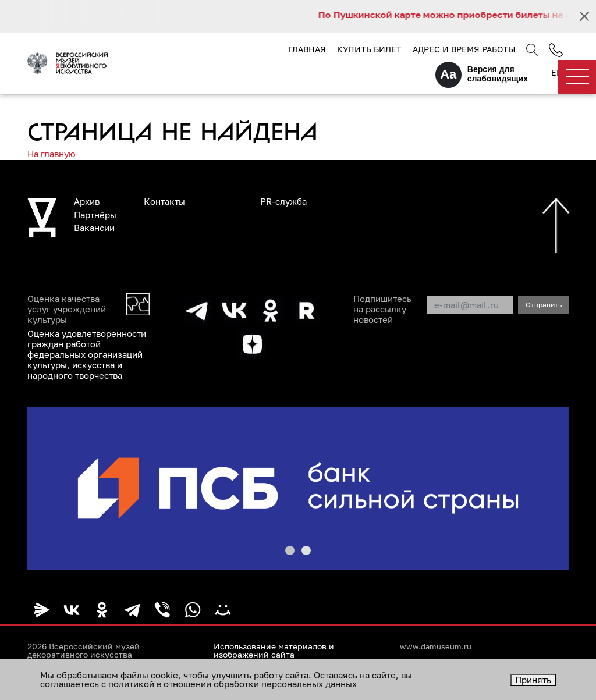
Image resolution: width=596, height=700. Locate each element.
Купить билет (369, 49)
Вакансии (94, 228)
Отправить (544, 305)
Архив (87, 201)
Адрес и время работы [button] (464, 49)
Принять (533, 680)
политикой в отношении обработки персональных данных (233, 684)
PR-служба (283, 201)
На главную (52, 154)
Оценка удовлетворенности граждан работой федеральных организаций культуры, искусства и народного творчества (87, 354)
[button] (290, 550)
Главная (307, 49)
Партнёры (95, 215)
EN (557, 72)
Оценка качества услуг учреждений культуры (67, 309)
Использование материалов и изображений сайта (274, 651)
